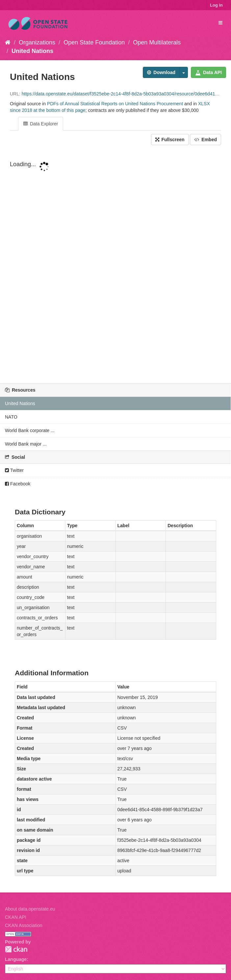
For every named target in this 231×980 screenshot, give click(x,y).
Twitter (14, 470)
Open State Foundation (94, 42)
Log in (216, 5)
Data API (208, 72)
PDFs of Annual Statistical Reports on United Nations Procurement (115, 104)
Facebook (18, 484)
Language (16, 959)
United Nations (32, 51)
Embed (205, 140)
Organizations (37, 42)
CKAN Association (24, 925)
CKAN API (16, 917)
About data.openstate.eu (30, 909)
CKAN (16, 949)
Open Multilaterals (157, 42)
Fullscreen (170, 140)
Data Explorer (41, 124)
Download (161, 72)
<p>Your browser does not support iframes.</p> (115, 265)
